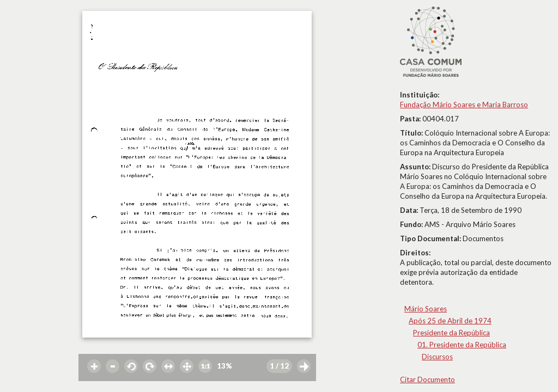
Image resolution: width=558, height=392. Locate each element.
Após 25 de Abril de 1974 (450, 321)
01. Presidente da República (462, 345)
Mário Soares (426, 309)
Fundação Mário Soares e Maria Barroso (464, 105)
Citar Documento (427, 379)
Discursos (437, 357)
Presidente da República (451, 333)
